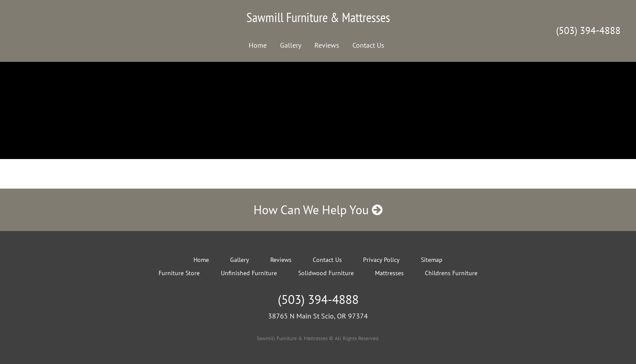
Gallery (291, 45)
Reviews (327, 45)
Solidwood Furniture (326, 273)
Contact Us (368, 45)
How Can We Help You (318, 210)
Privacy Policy (381, 260)
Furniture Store (179, 273)
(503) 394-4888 (588, 30)
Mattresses (389, 273)
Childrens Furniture (451, 273)
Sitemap (432, 260)
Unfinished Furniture (249, 273)
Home (258, 45)
